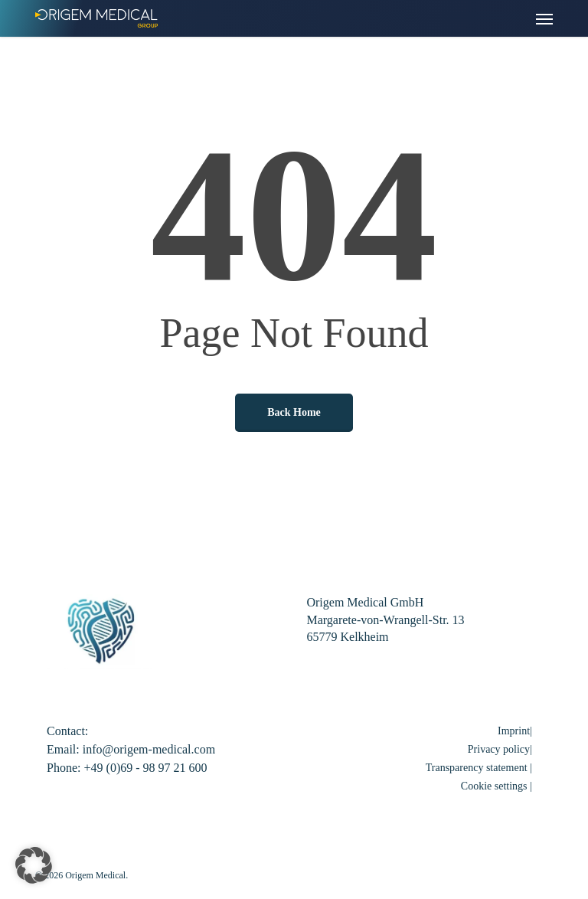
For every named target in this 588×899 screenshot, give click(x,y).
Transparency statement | (479, 768)
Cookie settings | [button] (497, 786)
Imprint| (515, 731)
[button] (544, 18)
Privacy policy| (500, 749)
